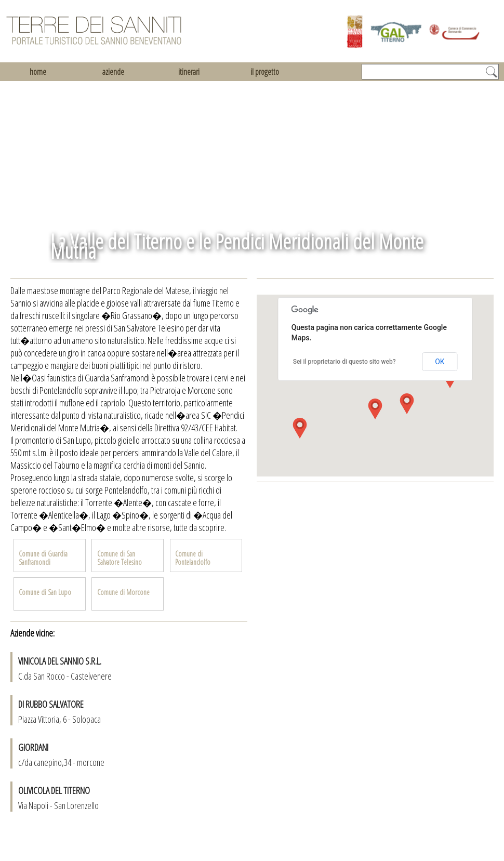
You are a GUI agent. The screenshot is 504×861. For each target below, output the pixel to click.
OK (440, 362)
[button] (375, 409)
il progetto (265, 72)
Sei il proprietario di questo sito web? (344, 362)
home (38, 72)
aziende (113, 72)
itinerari (189, 72)
